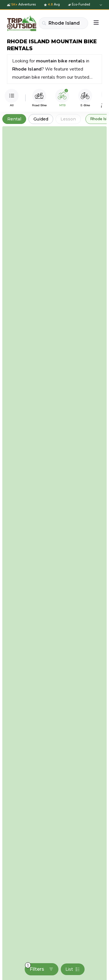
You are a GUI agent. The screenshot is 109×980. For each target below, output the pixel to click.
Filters (39, 968)
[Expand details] (100, 5)
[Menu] (96, 23)
